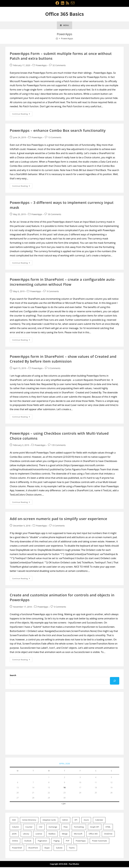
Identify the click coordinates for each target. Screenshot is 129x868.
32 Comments (59, 66)
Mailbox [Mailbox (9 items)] (52, 835)
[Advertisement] (64, 725)
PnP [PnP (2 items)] (68, 842)
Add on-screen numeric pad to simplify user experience (58, 520)
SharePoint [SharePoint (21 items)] (33, 849)
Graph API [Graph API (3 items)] (95, 828)
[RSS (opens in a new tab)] (67, 3)
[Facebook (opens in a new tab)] (57, 3)
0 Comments (54, 369)
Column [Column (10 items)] (15, 828)
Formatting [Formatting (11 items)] (79, 828)
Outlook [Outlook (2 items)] (28, 842)
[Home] (57, 39)
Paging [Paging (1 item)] (56, 842)
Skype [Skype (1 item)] (47, 849)
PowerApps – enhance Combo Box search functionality (58, 131)
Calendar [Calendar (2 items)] (99, 821)
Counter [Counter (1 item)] (29, 828)
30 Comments (54, 215)
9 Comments (53, 292)
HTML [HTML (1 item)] (108, 828)
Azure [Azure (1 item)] (86, 821)
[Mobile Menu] (64, 26)
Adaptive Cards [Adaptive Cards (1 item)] (49, 821)
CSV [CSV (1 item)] (41, 828)
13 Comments (55, 138)
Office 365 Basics (65, 14)
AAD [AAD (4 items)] (14, 821)
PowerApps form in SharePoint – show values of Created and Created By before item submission (63, 360)
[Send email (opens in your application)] (72, 3)
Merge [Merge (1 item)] (65, 835)
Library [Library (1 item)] (26, 835)
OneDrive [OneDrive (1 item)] (108, 835)
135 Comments (59, 446)
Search (13, 676)
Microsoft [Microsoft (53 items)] (78, 835)
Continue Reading (22, 115)
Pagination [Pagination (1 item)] (42, 842)
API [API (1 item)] (76, 821)
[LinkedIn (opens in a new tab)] (63, 3)
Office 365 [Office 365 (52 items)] (93, 835)
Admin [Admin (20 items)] (65, 821)
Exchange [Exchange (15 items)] (53, 828)
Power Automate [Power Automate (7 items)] (99, 842)
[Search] (115, 682)
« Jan (63, 805)
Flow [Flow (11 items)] (66, 828)
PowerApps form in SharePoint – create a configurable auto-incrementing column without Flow (63, 283)
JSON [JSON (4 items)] (14, 835)
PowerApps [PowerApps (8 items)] (81, 842)
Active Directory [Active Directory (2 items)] (29, 821)
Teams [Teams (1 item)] (72, 849)
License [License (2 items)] (39, 835)
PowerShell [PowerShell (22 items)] (17, 849)
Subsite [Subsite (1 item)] (59, 849)
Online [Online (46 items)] (15, 842)
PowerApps (41, 66)
